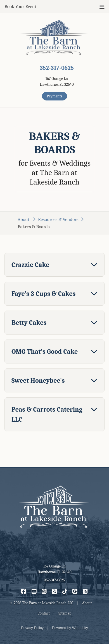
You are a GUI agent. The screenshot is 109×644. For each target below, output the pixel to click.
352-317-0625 (57, 68)
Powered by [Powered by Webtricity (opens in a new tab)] (70, 628)
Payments (54, 96)
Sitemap (65, 613)
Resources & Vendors (58, 219)
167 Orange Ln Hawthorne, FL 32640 (54, 569)
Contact (44, 613)
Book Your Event (20, 7)
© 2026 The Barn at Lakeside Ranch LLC (42, 603)
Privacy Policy (32, 628)
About (24, 219)
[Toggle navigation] (102, 7)
